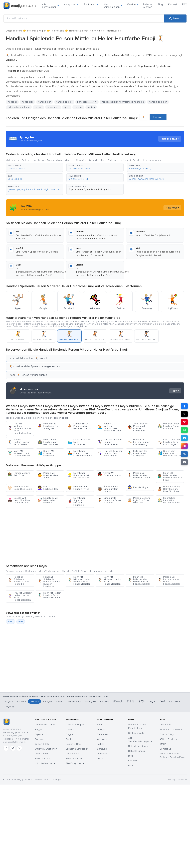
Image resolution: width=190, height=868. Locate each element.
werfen (91, 107)
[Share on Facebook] (184, 406)
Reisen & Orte (42, 744)
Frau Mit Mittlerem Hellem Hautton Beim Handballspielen (20, 596)
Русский (105, 701)
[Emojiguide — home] (20, 6)
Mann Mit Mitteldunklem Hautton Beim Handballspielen (139, 580)
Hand (11, 621)
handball (12, 102)
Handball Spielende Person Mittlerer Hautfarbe (19, 580)
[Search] (175, 18)
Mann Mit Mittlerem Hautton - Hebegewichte (20, 453)
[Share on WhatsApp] (184, 430)
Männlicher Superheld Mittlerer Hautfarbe (76, 501)
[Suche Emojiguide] (84, 18)
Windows (102, 739)
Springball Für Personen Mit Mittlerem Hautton (80, 426)
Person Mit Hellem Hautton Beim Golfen (19, 442)
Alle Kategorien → (75, 763)
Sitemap (172, 780)
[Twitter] (13, 748)
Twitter (100, 744)
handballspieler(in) (87, 102)
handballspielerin (158, 102)
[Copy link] (184, 454)
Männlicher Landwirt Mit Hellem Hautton (169, 500)
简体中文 (118, 701)
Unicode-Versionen (138, 746)
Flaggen (39, 729)
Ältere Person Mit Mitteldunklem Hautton (110, 489)
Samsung (102, 749)
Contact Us (165, 749)
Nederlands (75, 701)
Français (48, 701)
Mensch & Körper (75, 725)
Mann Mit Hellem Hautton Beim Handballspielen (49, 595)
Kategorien (71, 4)
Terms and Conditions (171, 729)
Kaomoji (172, 4)
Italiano (60, 701)
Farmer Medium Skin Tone (19, 474)
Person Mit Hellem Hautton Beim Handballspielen (169, 580)
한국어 (142, 701)
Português (90, 701)
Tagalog (10, 706)
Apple (100, 725)
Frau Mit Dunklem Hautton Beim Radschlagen (110, 453)
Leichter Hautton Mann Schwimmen (79, 442)
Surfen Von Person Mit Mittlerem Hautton (170, 453)
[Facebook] (6, 748)
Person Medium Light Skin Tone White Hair (139, 500)
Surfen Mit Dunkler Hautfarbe (46, 453)
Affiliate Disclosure (169, 739)
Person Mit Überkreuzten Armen (48, 475)
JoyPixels (102, 754)
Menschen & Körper (45, 725)
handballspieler (64, 102)
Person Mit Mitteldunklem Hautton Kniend (139, 475)
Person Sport (57, 31)
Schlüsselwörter (137, 733)
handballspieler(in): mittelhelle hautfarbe (123, 102)
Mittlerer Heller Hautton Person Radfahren (169, 426)
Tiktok (100, 758)
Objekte (39, 734)
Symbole (39, 739)
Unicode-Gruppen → (45, 763)
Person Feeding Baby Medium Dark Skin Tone (169, 489)
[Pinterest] (19, 748)
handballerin (45, 102)
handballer (27, 102)
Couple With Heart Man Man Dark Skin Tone (19, 500)
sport (67, 107)
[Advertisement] (95, 536)
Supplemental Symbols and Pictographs (90, 189)
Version (132, 4)
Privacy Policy (167, 734)
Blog (160, 4)
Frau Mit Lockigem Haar (48, 488)
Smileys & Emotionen (46, 749)
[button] (34, 167)
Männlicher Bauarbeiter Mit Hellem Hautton (79, 475)
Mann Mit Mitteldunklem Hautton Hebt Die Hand (170, 476)
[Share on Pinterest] (184, 422)
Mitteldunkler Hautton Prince (78, 488)
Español (21, 701)
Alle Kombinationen (113, 6)
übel (21, 621)
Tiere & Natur (41, 754)
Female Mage (138, 487)
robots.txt (182, 780)
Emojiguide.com (14, 31)
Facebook (103, 734)
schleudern (53, 107)
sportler (78, 107)
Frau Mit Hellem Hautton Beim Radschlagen (169, 442)
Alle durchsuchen (50, 6)
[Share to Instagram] (184, 446)
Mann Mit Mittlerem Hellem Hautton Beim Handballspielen (79, 580)
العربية (153, 701)
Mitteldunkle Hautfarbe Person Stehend (110, 500)
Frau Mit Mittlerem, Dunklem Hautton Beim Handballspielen (20, 428)
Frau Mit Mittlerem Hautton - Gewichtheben (110, 442)
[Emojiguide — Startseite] (6, 722)
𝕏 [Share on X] (184, 414)
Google (101, 729)
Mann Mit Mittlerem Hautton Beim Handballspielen (110, 580)
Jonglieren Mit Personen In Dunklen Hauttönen (138, 427)
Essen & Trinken (43, 758)
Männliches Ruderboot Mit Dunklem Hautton (80, 453)
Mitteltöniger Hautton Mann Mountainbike (48, 442)
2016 (47, 71)
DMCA (163, 744)
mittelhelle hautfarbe (19, 107)
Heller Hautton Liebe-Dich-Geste (20, 488)
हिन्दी (163, 701)
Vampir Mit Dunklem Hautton (110, 474)
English (9, 701)
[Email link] (184, 462)
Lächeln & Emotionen (77, 749)
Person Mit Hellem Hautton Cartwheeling (139, 442)
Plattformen (91, 4)
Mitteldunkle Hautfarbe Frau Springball (48, 426)
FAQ (185, 4)
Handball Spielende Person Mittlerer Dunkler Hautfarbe (49, 582)
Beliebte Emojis (137, 751)
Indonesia (175, 701)
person (38, 107)
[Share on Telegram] (184, 438)
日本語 (130, 701)
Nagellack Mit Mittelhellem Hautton (48, 500)
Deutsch (34, 701)
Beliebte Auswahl (148, 6)
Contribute (165, 725)
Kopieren (158, 117)
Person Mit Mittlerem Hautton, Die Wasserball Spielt (110, 427)
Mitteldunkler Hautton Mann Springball (138, 453)
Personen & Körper (36, 31)
